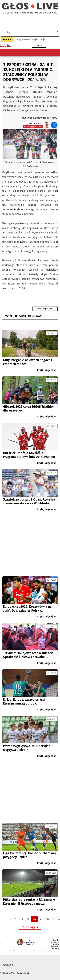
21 (41, 919)
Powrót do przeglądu (45, 309)
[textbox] (28, 33)
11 (50, 951)
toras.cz (24, 973)
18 (22, 919)
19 (28, 919)
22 (48, 919)
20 (35, 919)
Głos (11, 973)
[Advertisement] (30, 545)
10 (46, 951)
